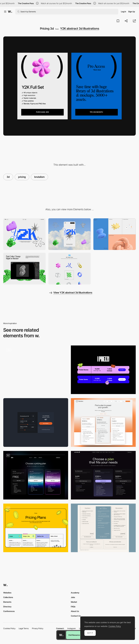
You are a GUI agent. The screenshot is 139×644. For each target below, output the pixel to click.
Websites (7, 593)
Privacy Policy (38, 628)
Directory (7, 607)
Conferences (9, 611)
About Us (75, 611)
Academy (75, 593)
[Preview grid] (69, 269)
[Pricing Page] (103, 422)
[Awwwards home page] (61, 635)
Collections (8, 597)
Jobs (73, 597)
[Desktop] (24, 234)
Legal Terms (24, 628)
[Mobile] (69, 234)
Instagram (72, 628)
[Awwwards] (10, 12)
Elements (7, 602)
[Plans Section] (36, 370)
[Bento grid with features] (115, 234)
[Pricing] (103, 370)
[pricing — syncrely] (103, 475)
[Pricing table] (36, 475)
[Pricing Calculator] (36, 422)
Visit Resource (74, 635)
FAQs (73, 607)
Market (74, 602)
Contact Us (76, 616)
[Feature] (24, 269)
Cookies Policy (9, 628)
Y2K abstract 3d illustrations (80, 29)
